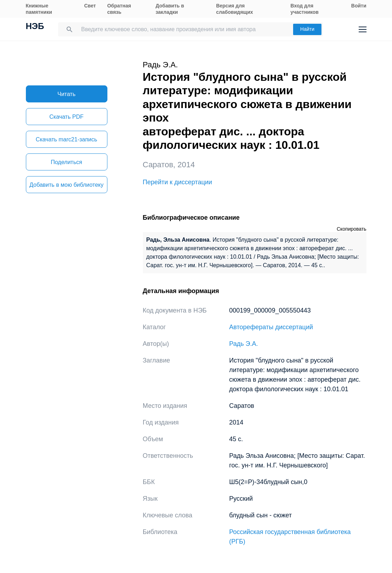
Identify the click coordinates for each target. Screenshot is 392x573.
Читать (66, 94)
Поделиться (66, 162)
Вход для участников (305, 9)
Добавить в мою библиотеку (66, 185)
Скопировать (352, 229)
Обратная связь (119, 9)
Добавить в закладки (170, 9)
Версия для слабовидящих (235, 9)
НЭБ (35, 27)
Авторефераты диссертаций (271, 327)
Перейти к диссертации (178, 182)
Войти (359, 6)
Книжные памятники (39, 9)
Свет (90, 6)
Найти (307, 29)
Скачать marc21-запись (66, 139)
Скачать (66, 117)
